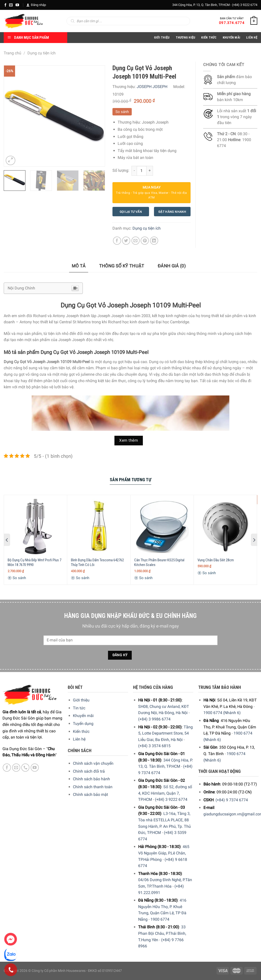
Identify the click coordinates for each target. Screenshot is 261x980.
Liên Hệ (252, 37)
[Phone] (11, 970)
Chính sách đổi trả (89, 771)
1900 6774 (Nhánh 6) (222, 713)
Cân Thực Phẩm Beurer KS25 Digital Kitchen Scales (159, 563)
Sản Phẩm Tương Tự (130, 480)
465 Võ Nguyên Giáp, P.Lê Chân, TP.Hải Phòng (164, 853)
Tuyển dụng (83, 724)
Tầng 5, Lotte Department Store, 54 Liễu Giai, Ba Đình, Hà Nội (165, 733)
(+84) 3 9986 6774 (154, 719)
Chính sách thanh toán (93, 787)
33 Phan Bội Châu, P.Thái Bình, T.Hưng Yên (162, 933)
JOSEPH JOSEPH (152, 87)
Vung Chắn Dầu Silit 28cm (216, 560)
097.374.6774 (232, 23)
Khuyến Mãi (232, 37)
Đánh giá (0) (172, 266)
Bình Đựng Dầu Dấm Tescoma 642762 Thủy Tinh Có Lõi (97, 563)
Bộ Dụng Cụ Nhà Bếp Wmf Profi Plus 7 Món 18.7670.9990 (34, 563)
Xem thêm (129, 440)
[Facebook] (5, 5)
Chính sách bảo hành (91, 779)
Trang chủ (12, 53)
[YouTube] (17, 5)
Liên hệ (79, 739)
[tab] (79, 266)
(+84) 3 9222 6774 (245, 5)
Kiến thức (209, 37)
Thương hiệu (186, 37)
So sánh (122, 112)
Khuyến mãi (83, 716)
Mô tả (79, 266)
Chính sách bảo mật (90, 795)
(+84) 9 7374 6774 (232, 800)
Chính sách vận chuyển (93, 763)
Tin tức (79, 708)
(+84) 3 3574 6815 (154, 746)
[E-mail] (11, 5)
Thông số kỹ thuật (122, 266)
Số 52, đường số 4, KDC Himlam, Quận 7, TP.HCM (165, 793)
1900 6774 (160, 919)
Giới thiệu (81, 700)
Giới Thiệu (162, 37)
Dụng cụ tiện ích (42, 53)
